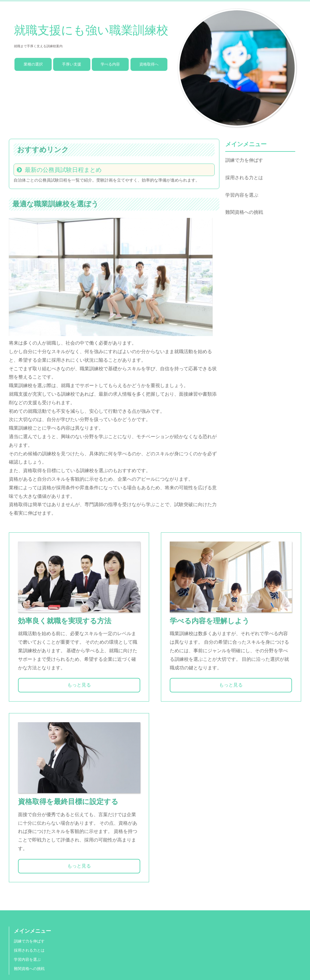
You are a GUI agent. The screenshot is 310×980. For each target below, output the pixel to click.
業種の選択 (33, 64)
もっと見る (79, 685)
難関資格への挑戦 (244, 212)
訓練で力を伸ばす (244, 160)
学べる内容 (110, 64)
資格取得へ (149, 64)
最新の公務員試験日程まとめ (63, 170)
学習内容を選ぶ (242, 195)
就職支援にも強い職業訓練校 (91, 30)
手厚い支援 (72, 64)
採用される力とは (244, 178)
